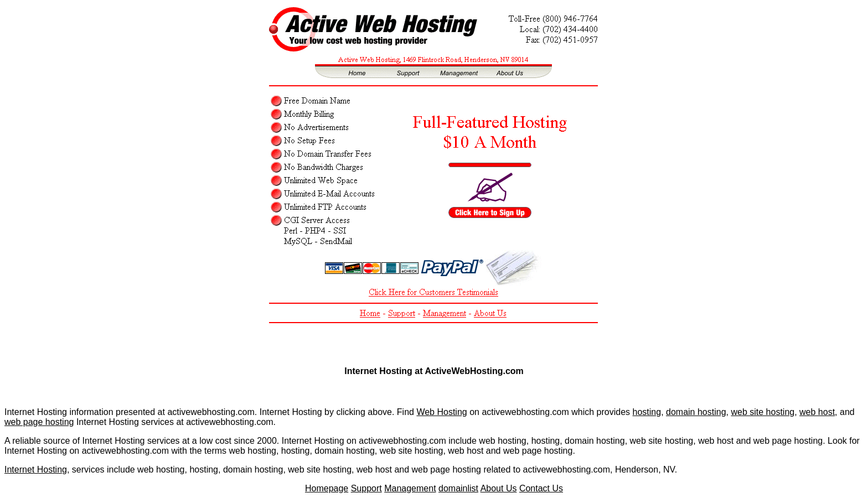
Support (366, 488)
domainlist (458, 488)
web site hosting (763, 412)
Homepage (327, 488)
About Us (499, 488)
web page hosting (39, 422)
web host (817, 412)
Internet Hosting (36, 470)
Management (410, 488)
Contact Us (541, 488)
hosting (647, 412)
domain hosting (696, 412)
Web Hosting (441, 412)
